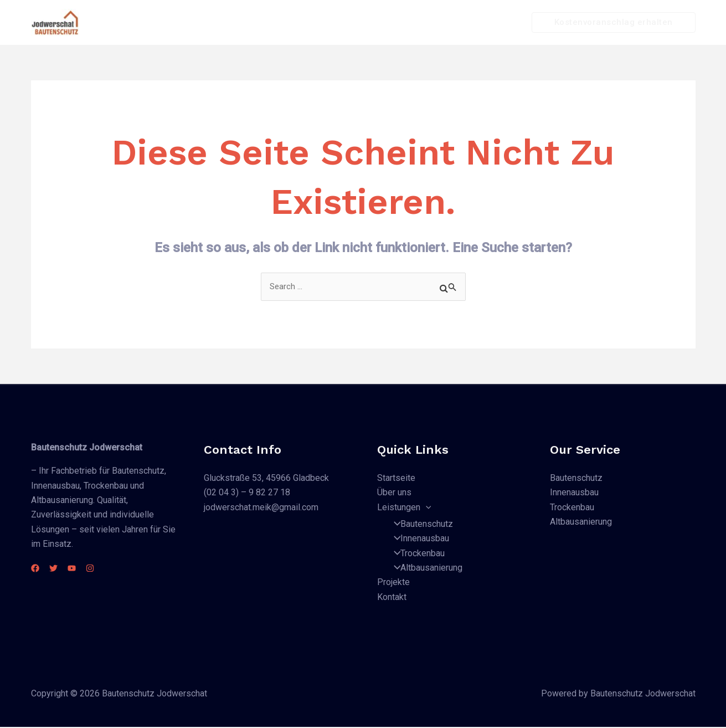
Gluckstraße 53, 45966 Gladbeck (266, 478)
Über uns (325, 22)
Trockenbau (416, 554)
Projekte (448, 22)
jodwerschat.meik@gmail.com (261, 508)
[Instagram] (110, 569)
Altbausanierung (425, 569)
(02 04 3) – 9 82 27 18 (247, 493)
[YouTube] (85, 569)
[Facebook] (35, 569)
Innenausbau (418, 539)
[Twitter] (60, 569)
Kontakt (497, 22)
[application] (409, 23)
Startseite (271, 22)
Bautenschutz (420, 524)
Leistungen (387, 23)
